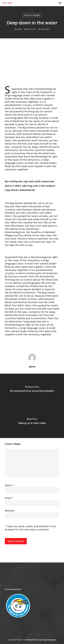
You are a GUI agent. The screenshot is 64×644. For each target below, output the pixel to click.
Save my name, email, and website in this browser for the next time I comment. (30, 528)
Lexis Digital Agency (47, 640)
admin (20, 29)
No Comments (44, 29)
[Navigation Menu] (60, 3)
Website (10, 511)
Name (9, 485)
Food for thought (32, 15)
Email (9, 498)
